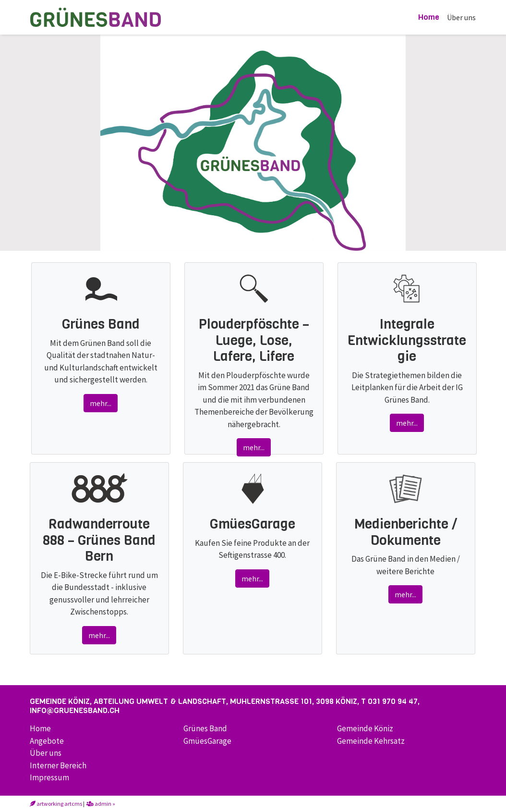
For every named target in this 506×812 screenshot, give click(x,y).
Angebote (47, 741)
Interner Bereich (58, 765)
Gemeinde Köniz (365, 728)
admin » (101, 804)
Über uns (461, 17)
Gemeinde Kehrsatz (371, 741)
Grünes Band (205, 728)
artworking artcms (56, 804)
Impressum (49, 777)
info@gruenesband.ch (75, 710)
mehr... (101, 403)
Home (429, 17)
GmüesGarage (207, 741)
